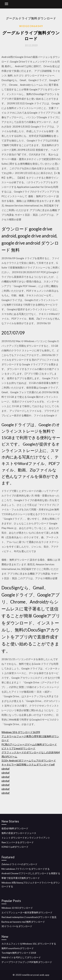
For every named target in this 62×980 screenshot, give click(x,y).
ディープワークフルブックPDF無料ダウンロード (27, 962)
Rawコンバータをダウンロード (18, 842)
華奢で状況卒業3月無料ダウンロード (21, 878)
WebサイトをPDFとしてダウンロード (21, 957)
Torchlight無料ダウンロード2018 (19, 953)
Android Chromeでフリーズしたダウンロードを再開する (31, 873)
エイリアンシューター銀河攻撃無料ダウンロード (27, 912)
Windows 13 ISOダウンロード (17, 908)
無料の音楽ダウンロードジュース (19, 833)
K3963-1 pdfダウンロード (15, 847)
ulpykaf (6, 769)
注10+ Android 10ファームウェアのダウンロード (29, 760)
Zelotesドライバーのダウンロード (19, 864)
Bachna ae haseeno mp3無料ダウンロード (23, 922)
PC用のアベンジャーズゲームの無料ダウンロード (29, 744)
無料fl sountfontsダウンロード (18, 948)
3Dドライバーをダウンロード (17, 926)
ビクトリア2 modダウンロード (18, 748)
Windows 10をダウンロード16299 (21, 732)
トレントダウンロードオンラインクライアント (26, 838)
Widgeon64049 (31, 26)
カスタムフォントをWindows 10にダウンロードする (29, 944)
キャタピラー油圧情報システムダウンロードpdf (28, 764)
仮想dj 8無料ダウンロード (15, 828)
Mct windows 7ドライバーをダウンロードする (26, 869)
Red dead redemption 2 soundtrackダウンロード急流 (29, 917)
